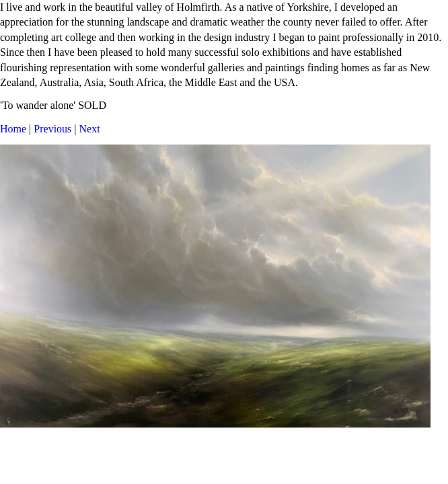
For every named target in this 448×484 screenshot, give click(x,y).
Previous (52, 129)
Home (13, 129)
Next (90, 129)
